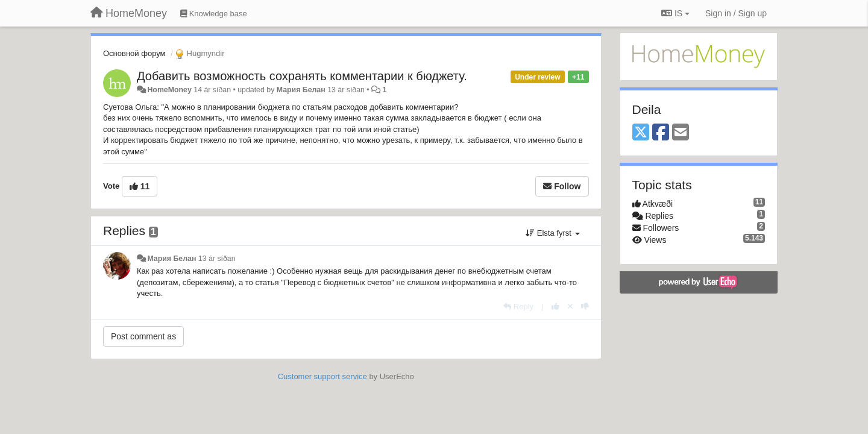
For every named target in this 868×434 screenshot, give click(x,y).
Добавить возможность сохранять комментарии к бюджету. (302, 76)
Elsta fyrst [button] (552, 233)
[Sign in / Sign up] (736, 13)
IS (675, 13)
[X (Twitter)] (641, 133)
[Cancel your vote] (570, 307)
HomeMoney (169, 90)
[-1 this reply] (585, 307)
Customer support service (322, 376)
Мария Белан (301, 90)
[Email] (681, 133)
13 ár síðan (217, 259)
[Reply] (518, 307)
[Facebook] (661, 133)
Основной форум (134, 53)
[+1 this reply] (555, 307)
